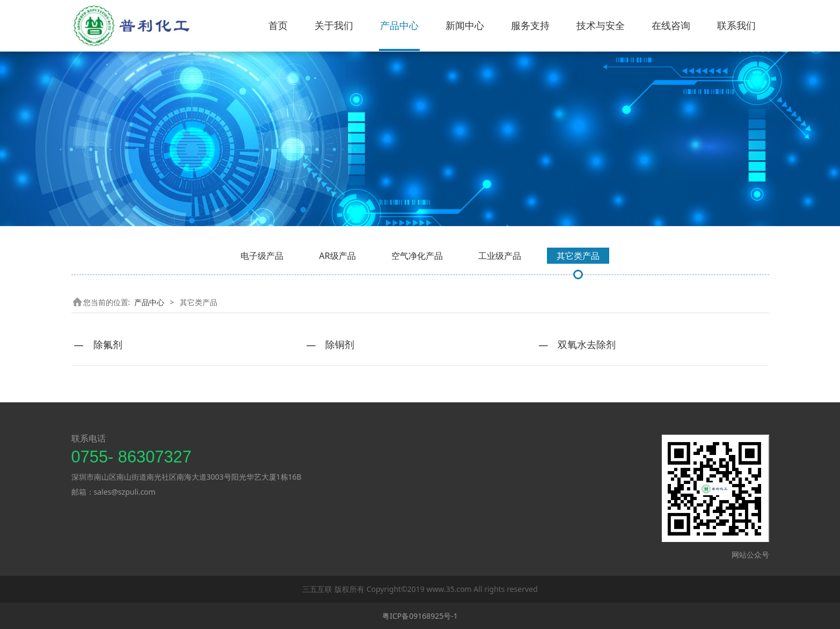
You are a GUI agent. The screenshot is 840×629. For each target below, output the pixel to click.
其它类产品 (578, 256)
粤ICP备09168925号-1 (420, 616)
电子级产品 (262, 256)
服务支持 (530, 25)
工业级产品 (500, 256)
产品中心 (399, 25)
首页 (278, 25)
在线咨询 (671, 25)
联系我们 (736, 25)
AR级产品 (337, 256)
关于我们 (334, 25)
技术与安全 (601, 25)
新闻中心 (465, 25)
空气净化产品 (417, 256)
